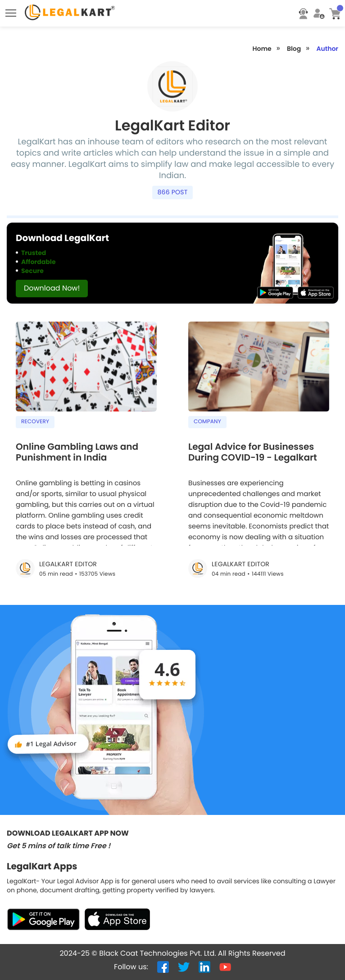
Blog (294, 49)
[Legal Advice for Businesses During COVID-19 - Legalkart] (259, 491)
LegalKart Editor (68, 564)
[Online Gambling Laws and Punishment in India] (86, 457)
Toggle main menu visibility (11, 11)
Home (262, 49)
